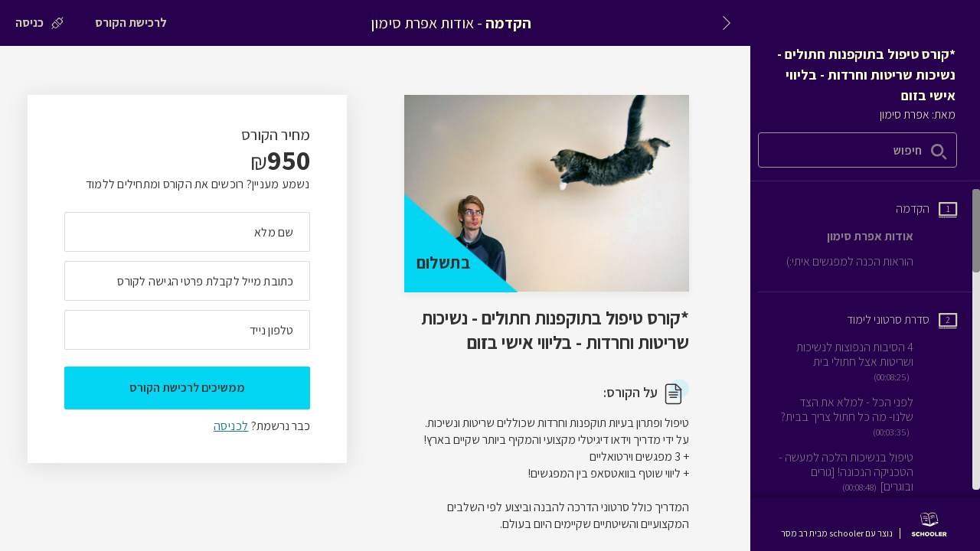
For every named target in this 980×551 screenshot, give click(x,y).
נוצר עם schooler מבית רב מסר (837, 533)
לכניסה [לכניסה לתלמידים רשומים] (231, 426)
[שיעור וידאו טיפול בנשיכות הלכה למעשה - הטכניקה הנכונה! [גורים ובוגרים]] (867, 472)
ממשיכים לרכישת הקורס (187, 388)
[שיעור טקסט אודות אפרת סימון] (892, 236)
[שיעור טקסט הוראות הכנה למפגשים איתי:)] (872, 261)
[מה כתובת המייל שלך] (187, 281)
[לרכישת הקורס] (131, 23)
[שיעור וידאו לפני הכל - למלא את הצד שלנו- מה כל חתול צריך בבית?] (867, 417)
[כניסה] (39, 23)
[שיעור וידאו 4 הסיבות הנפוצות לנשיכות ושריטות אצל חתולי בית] (867, 362)
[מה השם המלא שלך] (187, 232)
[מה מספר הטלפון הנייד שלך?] (187, 330)
